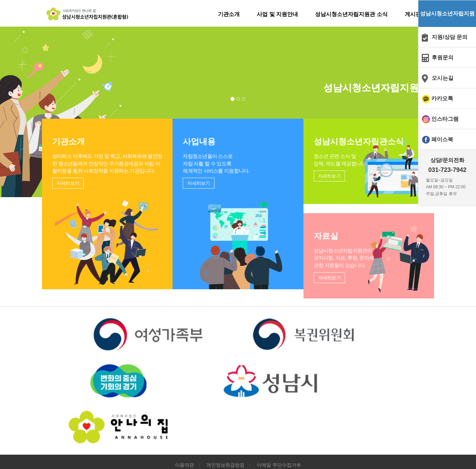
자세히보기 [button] (64, 272)
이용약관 (184, 428)
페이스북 (442, 139)
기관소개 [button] (223, 14)
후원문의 (443, 57)
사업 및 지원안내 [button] (272, 14)
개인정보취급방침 (225, 428)
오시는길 (443, 78)
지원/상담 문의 (450, 37)
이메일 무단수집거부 (279, 428)
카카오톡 (442, 98)
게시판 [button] (407, 14)
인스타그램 (445, 119)
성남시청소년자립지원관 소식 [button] (346, 14)
